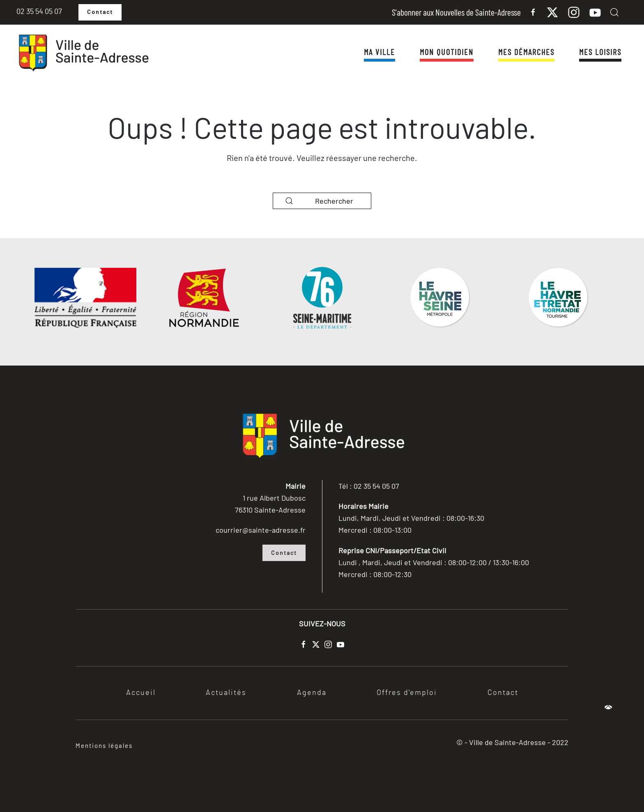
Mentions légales (104, 745)
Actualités (226, 693)
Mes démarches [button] (526, 52)
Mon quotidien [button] (447, 52)
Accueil (141, 693)
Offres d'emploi (407, 693)
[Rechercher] (322, 201)
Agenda (312, 693)
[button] (614, 12)
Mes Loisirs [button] (600, 52)
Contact (100, 12)
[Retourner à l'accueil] (83, 53)
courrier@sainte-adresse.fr (261, 530)
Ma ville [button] (379, 52)
